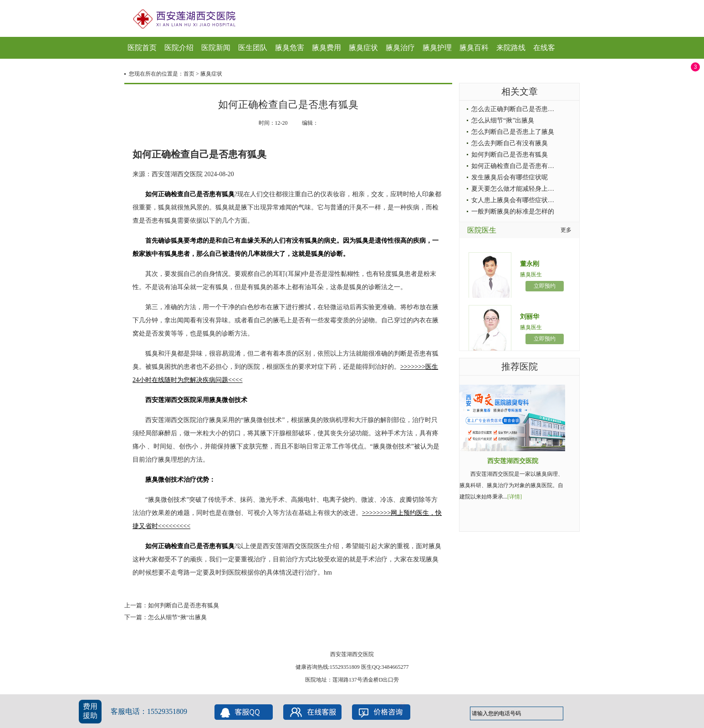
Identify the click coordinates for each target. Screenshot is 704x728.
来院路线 (511, 48)
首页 (189, 74)
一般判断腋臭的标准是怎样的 (513, 211)
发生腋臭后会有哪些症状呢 (510, 177)
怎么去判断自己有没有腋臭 (510, 143)
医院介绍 (179, 48)
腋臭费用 (326, 48)
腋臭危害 (290, 48)
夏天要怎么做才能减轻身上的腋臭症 (522, 189)
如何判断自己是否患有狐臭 (184, 605)
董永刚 (530, 264)
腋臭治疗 (400, 48)
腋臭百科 (474, 48)
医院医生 (482, 230)
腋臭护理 (437, 48)
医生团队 (253, 48)
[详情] (515, 497)
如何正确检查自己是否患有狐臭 (516, 166)
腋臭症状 (363, 48)
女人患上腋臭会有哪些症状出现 (516, 200)
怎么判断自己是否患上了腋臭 (513, 132)
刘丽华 (530, 317)
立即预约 (545, 286)
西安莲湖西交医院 (513, 461)
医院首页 (142, 48)
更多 (566, 230)
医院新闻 (216, 48)
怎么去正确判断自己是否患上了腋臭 (522, 109)
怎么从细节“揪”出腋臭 (177, 617)
